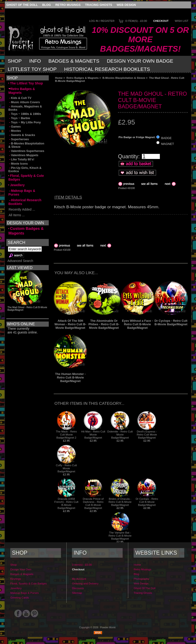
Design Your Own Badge (140, 61)
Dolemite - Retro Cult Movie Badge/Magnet (120, 434)
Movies (15, 131)
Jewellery (17, 185)
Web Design (126, 5)
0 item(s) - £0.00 (136, 21)
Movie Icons (18, 164)
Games (15, 127)
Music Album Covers (24, 102)
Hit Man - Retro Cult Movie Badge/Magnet (93, 434)
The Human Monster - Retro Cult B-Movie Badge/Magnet (70, 377)
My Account (79, 579)
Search (17, 242)
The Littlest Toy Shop (26, 83)
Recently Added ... (22, 209)
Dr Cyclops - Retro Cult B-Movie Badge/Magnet (171, 322)
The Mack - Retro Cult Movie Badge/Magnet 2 (66, 434)
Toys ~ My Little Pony (25, 122)
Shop (15, 61)
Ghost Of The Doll (22, 5)
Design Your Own (21, 569)
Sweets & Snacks (22, 135)
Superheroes (19, 139)
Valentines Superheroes (26, 151)
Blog (47, 5)
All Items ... (17, 215)
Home (59, 78)
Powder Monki (108, 627)
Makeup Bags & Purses (22, 193)
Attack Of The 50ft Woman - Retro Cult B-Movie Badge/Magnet (70, 324)
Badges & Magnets (74, 61)
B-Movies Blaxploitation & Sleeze (124, 78)
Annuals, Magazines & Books (25, 108)
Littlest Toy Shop (32, 69)
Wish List (182, 21)
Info (35, 61)
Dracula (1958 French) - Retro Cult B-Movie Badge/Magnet (66, 503)
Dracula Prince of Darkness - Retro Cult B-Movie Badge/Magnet (93, 503)
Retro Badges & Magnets (82, 78)
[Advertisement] (106, 86)
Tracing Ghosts (99, 5)
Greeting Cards (20, 597)
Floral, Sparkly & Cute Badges (26, 178)
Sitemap (77, 593)
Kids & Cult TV (20, 98)
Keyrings (16, 579)
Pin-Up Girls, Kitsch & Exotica (25, 170)
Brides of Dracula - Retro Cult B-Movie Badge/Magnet (120, 502)
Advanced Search (20, 261)
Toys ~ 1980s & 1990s (25, 114)
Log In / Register (102, 21)
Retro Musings (68, 5)
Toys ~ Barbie (19, 118)
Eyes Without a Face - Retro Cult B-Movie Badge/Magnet (137, 324)
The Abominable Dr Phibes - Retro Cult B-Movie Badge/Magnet (104, 324)
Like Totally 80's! (21, 159)
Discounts (78, 588)
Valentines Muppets (23, 155)
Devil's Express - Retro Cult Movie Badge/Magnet (147, 434)
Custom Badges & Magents (26, 231)
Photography (141, 579)
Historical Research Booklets (107, 69)
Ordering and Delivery (85, 583)
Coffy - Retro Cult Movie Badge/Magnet (66, 468)
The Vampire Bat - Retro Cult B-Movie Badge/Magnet (120, 536)
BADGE (166, 138)
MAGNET (168, 144)
